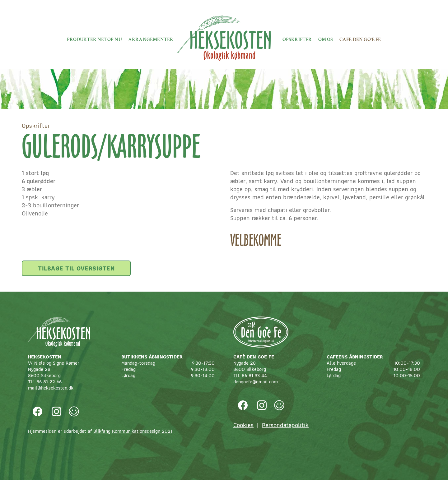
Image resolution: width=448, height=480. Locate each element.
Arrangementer (151, 40)
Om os (326, 40)
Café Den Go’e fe (360, 40)
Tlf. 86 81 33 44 (250, 375)
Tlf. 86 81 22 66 (45, 382)
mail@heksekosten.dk (51, 388)
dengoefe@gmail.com (256, 382)
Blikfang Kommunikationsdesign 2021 (133, 431)
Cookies (243, 425)
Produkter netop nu (94, 40)
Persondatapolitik (285, 425)
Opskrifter (297, 40)
